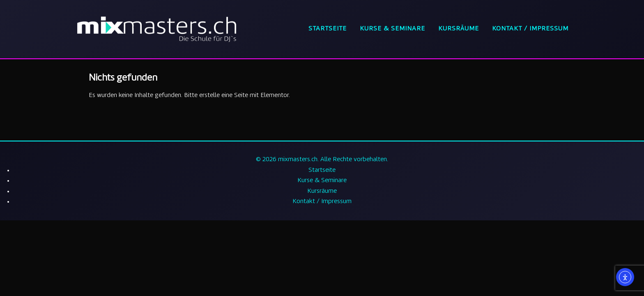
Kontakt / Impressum (530, 29)
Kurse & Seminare (392, 29)
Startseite (328, 29)
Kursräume (459, 29)
